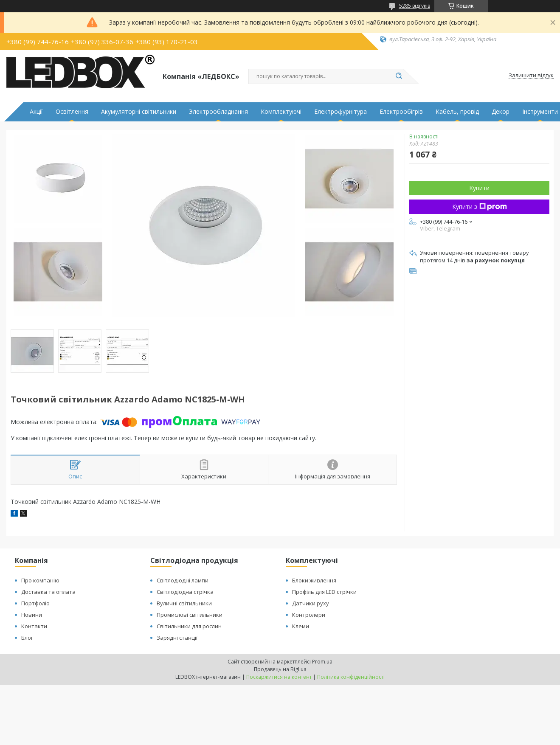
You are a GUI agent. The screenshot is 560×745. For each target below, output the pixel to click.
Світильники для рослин (189, 626)
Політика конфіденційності (351, 677)
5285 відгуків (415, 6)
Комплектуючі (281, 112)
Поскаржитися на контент (279, 677)
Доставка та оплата (48, 592)
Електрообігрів (401, 112)
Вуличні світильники (184, 603)
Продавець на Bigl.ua (280, 669)
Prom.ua (322, 662)
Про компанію (40, 580)
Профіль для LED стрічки (324, 592)
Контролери (309, 615)
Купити (479, 188)
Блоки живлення (314, 580)
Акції (36, 112)
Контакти (34, 626)
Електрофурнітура (341, 112)
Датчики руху (311, 603)
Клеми (301, 626)
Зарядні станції (177, 638)
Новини (32, 615)
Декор (501, 112)
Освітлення (72, 112)
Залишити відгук (531, 76)
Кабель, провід (457, 112)
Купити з (480, 207)
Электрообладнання (218, 112)
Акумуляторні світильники (139, 112)
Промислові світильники (190, 615)
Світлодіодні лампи (183, 580)
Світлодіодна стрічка (185, 592)
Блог (27, 638)
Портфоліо (35, 603)
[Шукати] (399, 76)
